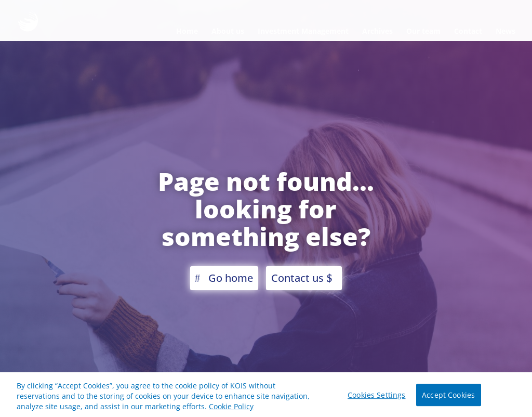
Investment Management (303, 31)
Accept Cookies (448, 397)
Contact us (297, 278)
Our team (423, 31)
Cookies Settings (376, 397)
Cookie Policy (231, 408)
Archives (377, 31)
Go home (231, 278)
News (506, 31)
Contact (468, 31)
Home (187, 31)
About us (228, 31)
